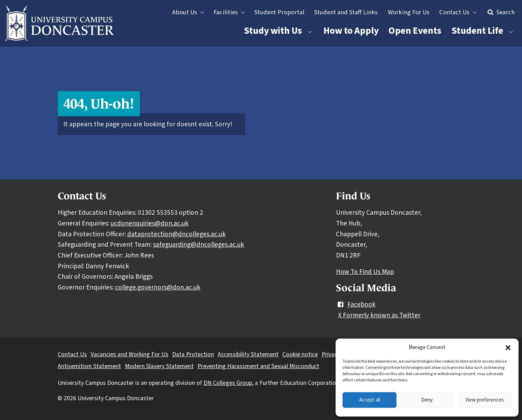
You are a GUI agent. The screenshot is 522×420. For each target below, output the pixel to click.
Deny (427, 400)
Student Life (477, 31)
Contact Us (454, 12)
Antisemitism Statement (89, 366)
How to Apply (351, 31)
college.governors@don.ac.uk (158, 287)
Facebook (356, 304)
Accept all (370, 400)
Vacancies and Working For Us (130, 354)
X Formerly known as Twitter (379, 315)
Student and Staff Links (346, 12)
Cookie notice (300, 354)
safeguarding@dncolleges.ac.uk (199, 245)
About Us (185, 12)
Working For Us (409, 12)
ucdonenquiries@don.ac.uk (150, 223)
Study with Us (273, 31)
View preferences (485, 400)
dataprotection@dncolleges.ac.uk (176, 234)
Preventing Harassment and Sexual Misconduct (258, 366)
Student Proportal (279, 12)
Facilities (226, 12)
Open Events (415, 31)
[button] (508, 348)
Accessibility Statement (248, 354)
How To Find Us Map (365, 272)
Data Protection (193, 354)
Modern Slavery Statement (159, 366)
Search (500, 12)
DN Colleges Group (228, 383)
